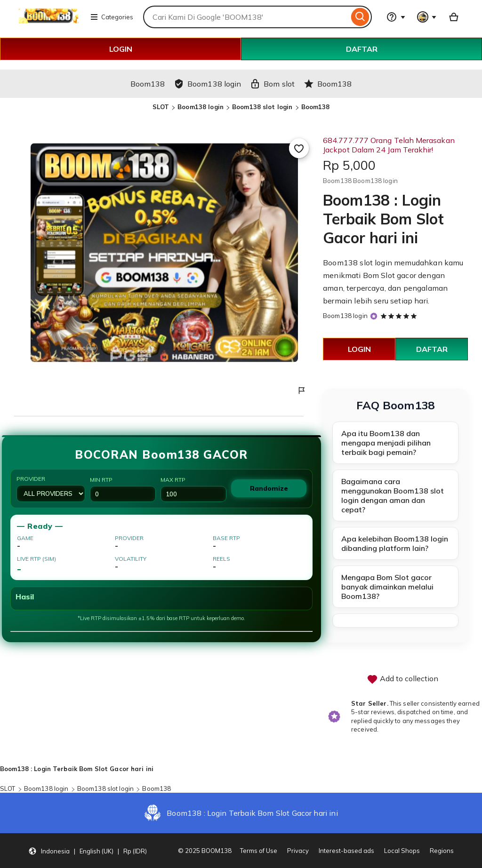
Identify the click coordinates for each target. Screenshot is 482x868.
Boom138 (316, 107)
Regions (442, 851)
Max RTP (193, 489)
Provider (51, 489)
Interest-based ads (346, 851)
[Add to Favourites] (299, 148)
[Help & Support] (396, 17)
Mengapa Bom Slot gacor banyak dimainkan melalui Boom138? (387, 587)
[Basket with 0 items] (454, 17)
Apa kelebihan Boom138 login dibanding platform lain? (395, 543)
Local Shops (402, 851)
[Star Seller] (374, 316)
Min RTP (123, 489)
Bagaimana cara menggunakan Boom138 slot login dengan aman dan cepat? (393, 495)
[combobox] (246, 17)
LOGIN (121, 49)
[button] (88, 851)
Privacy (298, 851)
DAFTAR (362, 49)
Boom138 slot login (262, 107)
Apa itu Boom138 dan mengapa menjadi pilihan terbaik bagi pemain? (386, 443)
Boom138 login (201, 107)
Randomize (269, 488)
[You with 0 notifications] (427, 17)
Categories (112, 17)
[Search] (360, 17)
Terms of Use (259, 851)
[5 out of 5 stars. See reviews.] (400, 316)
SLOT (161, 107)
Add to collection (402, 679)
